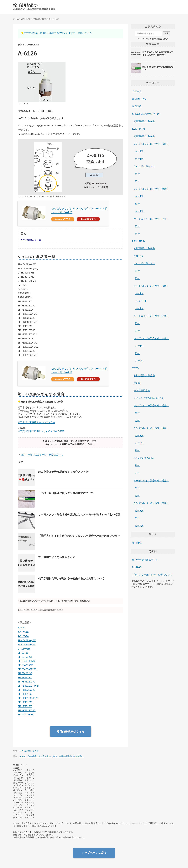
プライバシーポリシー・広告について (152, 575)
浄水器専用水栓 (142, 391)
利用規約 (137, 567)
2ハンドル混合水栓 (144, 458)
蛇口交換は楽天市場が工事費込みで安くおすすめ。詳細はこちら (58, 33)
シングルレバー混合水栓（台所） (151, 189)
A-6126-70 (23, 636)
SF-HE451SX (25, 694)
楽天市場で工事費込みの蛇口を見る (36, 422)
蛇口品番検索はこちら (70, 731)
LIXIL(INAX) (138, 241)
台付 (137, 174)
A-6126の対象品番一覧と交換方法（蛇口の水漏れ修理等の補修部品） (52, 756)
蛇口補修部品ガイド (29, 5)
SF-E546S (23, 653)
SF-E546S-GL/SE (27, 661)
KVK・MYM (138, 129)
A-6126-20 (23, 632)
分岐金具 (137, 91)
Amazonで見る (63, 219)
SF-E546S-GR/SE (27, 669)
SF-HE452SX (25, 706)
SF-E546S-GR (25, 665)
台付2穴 (139, 151)
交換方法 (138, 256)
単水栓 (137, 383)
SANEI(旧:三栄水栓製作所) (146, 114)
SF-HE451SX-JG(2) (28, 698)
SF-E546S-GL (25, 657)
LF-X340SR (24, 649)
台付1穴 (139, 159)
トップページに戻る (94, 853)
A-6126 (21, 628)
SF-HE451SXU (26, 702)
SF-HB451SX (25, 678)
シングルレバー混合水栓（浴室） (151, 406)
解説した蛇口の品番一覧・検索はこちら (42, 455)
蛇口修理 (137, 543)
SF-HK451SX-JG (27, 711)
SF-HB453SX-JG (27, 690)
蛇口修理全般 (139, 99)
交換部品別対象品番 (144, 121)
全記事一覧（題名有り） (145, 560)
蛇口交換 (137, 106)
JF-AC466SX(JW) (27, 645)
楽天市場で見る (88, 219)
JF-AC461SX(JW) (27, 640)
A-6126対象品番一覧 (31, 240)
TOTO (135, 368)
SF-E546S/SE (25, 673)
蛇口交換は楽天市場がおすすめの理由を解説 (41, 431)
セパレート (141, 301)
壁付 (137, 181)
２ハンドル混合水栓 (144, 166)
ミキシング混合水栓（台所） (149, 398)
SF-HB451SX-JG (27, 682)
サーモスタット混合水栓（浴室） (151, 219)
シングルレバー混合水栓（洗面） (151, 144)
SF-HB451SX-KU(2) (28, 686)
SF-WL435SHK (26, 715)
